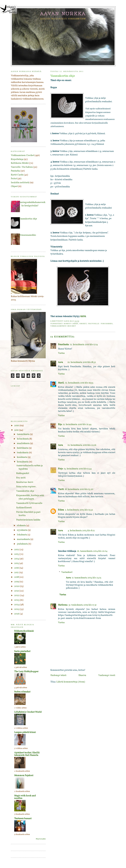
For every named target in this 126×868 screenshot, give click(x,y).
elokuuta (22, 526)
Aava (60, 362)
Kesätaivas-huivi (25, 482)
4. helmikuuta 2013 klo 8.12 (81, 531)
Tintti (61, 489)
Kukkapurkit (23, 473)
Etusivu (82, 675)
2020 (17, 586)
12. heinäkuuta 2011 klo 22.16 (82, 445)
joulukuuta (23, 544)
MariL (61, 383)
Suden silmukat (22, 692)
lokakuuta (22, 535)
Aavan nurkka (63, 13)
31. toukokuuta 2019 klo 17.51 (82, 605)
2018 (17, 577)
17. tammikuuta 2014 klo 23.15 (86, 578)
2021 (17, 591)
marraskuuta (24, 539)
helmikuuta (23, 439)
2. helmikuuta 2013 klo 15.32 (79, 510)
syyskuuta (22, 530)
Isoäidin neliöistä (20, 183)
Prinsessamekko (28, 235)
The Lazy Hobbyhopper (26, 672)
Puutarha (15, 171)
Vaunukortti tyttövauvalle (29, 503)
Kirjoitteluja (17, 159)
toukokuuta (23, 453)
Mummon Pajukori (24, 776)
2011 (17, 430)
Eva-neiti (21, 478)
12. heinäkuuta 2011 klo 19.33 (79, 383)
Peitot (14, 179)
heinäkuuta (23, 462)
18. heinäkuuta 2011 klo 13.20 (79, 489)
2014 (17, 559)
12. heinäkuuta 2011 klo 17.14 (84, 345)
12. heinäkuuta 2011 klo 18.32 (82, 362)
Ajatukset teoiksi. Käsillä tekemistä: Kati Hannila (27, 754)
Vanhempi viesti (107, 675)
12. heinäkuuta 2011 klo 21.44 (77, 425)
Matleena (63, 605)
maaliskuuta (23, 443)
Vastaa (61, 353)
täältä (83, 316)
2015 (17, 563)
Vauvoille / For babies (100, 324)
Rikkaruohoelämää (24, 631)
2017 (17, 573)
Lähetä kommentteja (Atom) (71, 682)
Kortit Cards (71, 324)
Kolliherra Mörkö (20, 163)
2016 (17, 568)
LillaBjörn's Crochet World (28, 712)
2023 (17, 600)
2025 (17, 609)
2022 (17, 596)
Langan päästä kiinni (25, 732)
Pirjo (60, 469)
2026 (17, 614)
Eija (60, 425)
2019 (17, 582)
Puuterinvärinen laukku (28, 520)
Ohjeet (83, 324)
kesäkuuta (22, 457)
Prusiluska (63, 345)
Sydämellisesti (24, 508)
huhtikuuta (23, 448)
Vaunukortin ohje (28, 219)
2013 (17, 554)
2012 (17, 550)
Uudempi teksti (58, 675)
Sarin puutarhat (22, 651)
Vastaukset (67, 572)
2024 (17, 605)
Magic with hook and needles (25, 797)
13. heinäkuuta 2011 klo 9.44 (78, 469)
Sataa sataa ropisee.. (26, 487)
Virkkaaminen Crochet (63, 326)
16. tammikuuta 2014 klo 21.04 (92, 551)
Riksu (61, 510)
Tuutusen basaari (23, 819)
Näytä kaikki (41, 839)
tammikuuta (23, 434)
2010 (17, 426)
